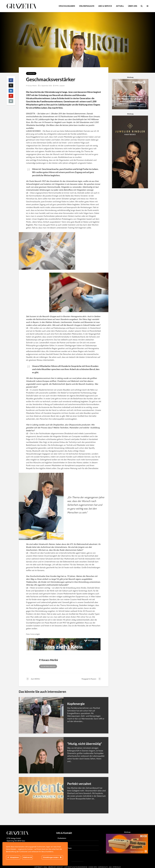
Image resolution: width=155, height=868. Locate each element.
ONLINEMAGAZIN (87, 6)
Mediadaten (62, 834)
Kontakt (60, 849)
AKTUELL (120, 6)
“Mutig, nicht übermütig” (85, 744)
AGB (110, 862)
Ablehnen (27, 857)
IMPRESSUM (117, 862)
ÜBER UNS (133, 6)
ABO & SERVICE (105, 6)
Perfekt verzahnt (79, 784)
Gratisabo (61, 839)
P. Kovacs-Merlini (31, 86)
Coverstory (31, 73)
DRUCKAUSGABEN (67, 6)
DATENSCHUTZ (103, 862)
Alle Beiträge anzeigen (48, 666)
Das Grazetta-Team (65, 844)
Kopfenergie (76, 704)
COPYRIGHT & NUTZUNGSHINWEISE (76, 862)
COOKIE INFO (93, 862)
